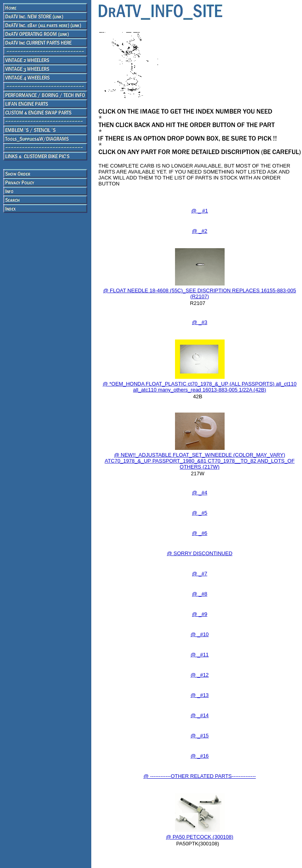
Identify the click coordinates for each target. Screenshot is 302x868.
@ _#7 (200, 574)
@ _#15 (200, 736)
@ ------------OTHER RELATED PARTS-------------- (199, 776)
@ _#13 (200, 695)
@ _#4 (200, 493)
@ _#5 (200, 513)
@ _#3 (200, 322)
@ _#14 (200, 715)
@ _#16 (200, 756)
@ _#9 (200, 614)
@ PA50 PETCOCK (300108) (200, 837)
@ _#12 (200, 675)
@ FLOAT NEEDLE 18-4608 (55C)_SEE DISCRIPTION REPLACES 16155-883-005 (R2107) (200, 293)
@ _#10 (200, 634)
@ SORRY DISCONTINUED (199, 553)
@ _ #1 (200, 211)
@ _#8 (200, 594)
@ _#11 (200, 655)
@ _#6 (200, 533)
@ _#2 (200, 231)
